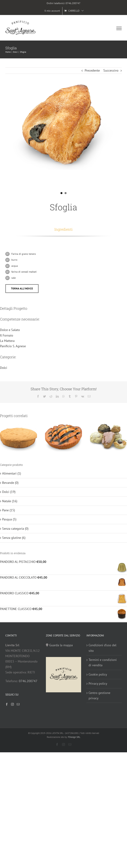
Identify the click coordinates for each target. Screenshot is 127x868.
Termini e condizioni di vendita (103, 662)
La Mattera (7, 341)
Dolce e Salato (10, 330)
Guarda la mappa (61, 645)
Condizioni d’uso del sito (102, 648)
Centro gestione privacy (99, 695)
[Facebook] (7, 704)
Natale (7, 501)
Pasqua (7, 519)
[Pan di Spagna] (18, 438)
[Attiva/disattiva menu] (119, 28)
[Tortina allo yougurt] (63, 438)
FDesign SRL (74, 737)
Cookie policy (98, 674)
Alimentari (9, 473)
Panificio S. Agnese (13, 346)
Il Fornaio (7, 335)
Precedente (92, 70)
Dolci (4, 368)
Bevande (8, 483)
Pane (5, 510)
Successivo (111, 70)
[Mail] (18, 704)
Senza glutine (12, 538)
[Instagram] (12, 704)
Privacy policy (98, 683)
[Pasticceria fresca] (109, 438)
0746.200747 (73, 3)
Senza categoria (13, 529)
